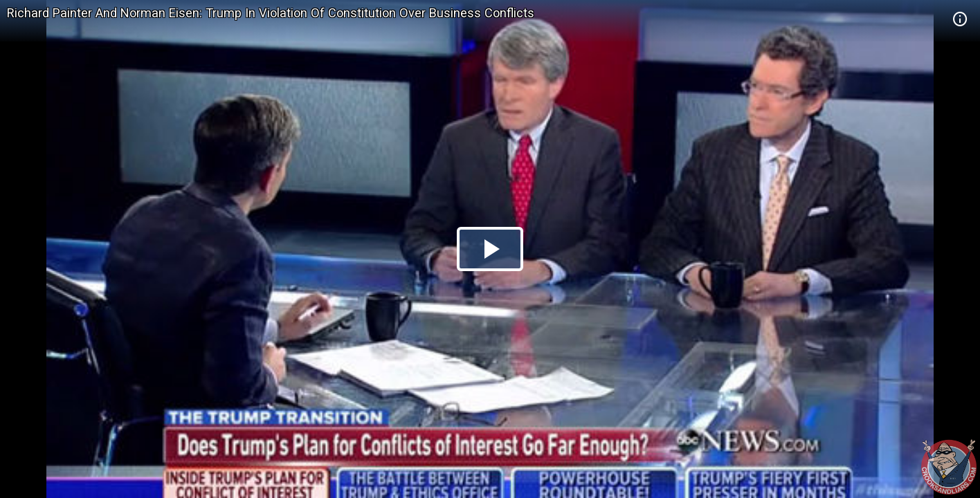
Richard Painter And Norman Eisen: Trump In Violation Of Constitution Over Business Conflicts (271, 13)
